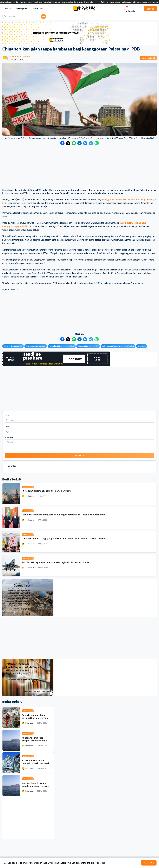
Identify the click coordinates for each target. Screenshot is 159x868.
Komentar (9, 437)
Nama (8, 415)
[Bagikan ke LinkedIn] (79, 143)
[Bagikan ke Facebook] (62, 143)
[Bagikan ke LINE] (74, 143)
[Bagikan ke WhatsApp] (97, 143)
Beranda (8, 9)
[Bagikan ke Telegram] (91, 143)
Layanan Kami (37, 9)
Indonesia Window (20, 56)
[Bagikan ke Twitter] (68, 143)
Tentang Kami (22, 9)
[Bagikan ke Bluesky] (85, 143)
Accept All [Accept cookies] (149, 863)
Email (7, 427)
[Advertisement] (79, 167)
